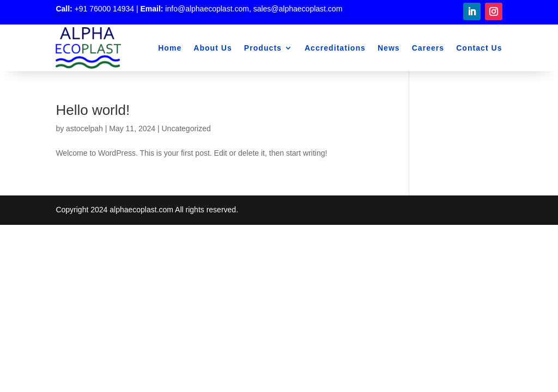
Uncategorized (186, 128)
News (389, 48)
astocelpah (84, 128)
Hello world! (93, 110)
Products (263, 48)
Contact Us (479, 48)
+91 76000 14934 (104, 9)
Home (170, 48)
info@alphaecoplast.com (207, 9)
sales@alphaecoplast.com (298, 9)
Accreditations (335, 48)
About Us (213, 48)
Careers (428, 48)
